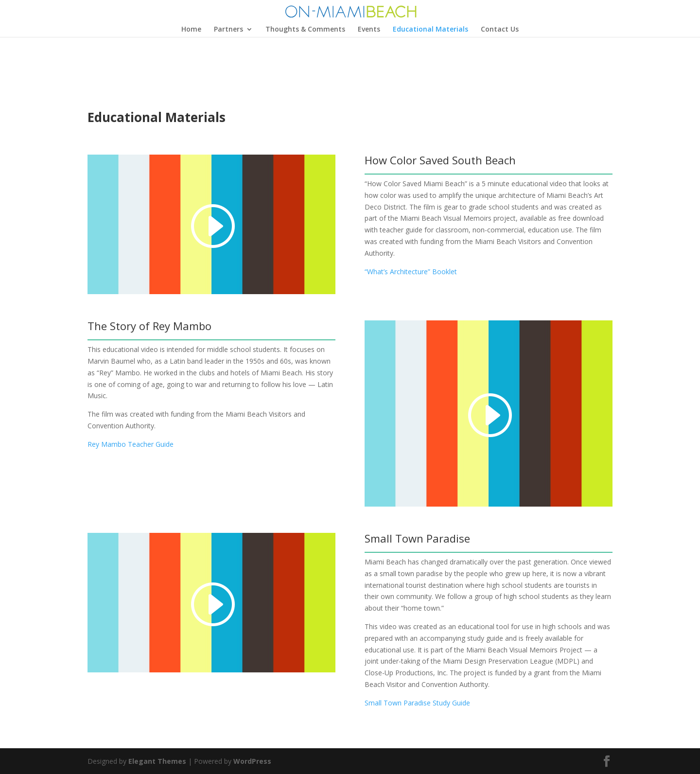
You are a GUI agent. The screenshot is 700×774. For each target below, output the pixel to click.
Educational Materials (430, 30)
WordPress (252, 761)
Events (369, 30)
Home (191, 30)
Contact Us (500, 30)
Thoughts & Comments (305, 30)
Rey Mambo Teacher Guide (131, 444)
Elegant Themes (157, 761)
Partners (228, 30)
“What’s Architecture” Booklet (411, 272)
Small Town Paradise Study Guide (417, 703)
